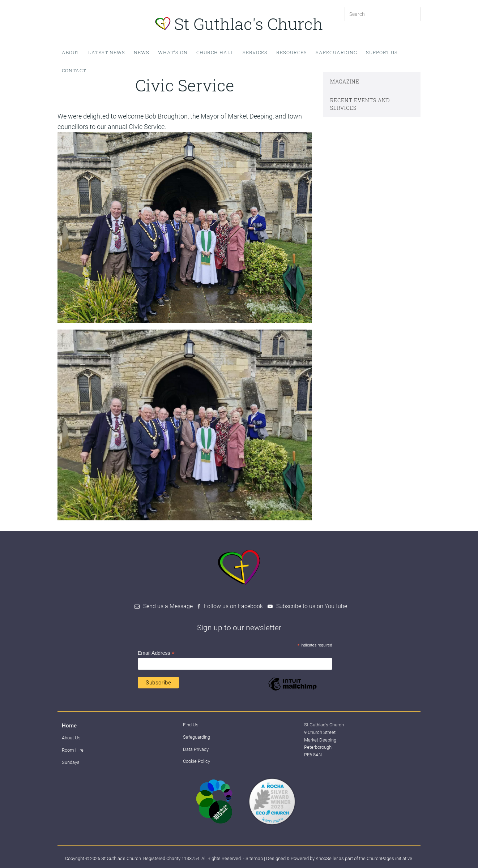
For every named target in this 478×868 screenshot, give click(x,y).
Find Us (191, 725)
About (71, 52)
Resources (292, 52)
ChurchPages (380, 858)
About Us (71, 738)
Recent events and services (360, 104)
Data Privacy (196, 749)
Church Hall (215, 52)
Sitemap (254, 858)
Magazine (345, 81)
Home (69, 726)
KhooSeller (327, 858)
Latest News (107, 52)
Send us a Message (168, 606)
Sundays (71, 762)
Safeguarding (336, 52)
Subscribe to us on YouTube (312, 606)
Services (255, 52)
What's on (173, 52)
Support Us (382, 52)
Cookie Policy (197, 761)
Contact (74, 70)
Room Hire (73, 750)
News (142, 52)
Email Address (156, 653)
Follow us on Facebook (233, 606)
